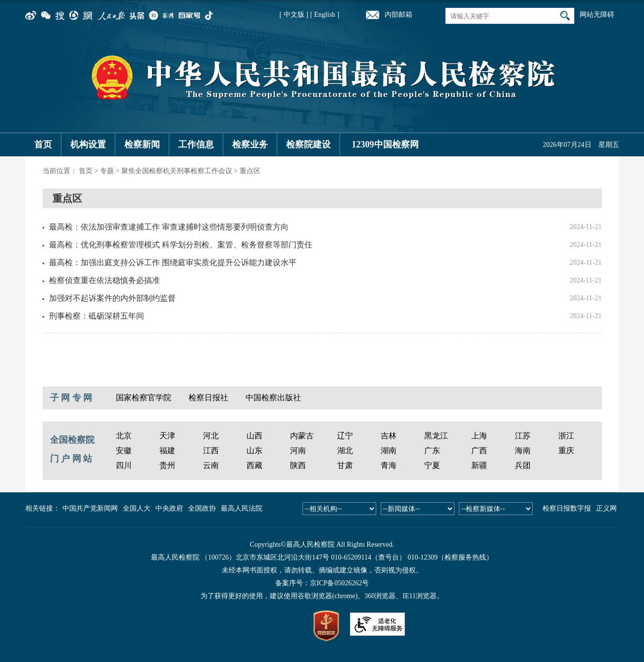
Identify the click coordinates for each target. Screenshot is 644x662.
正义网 (606, 508)
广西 (479, 450)
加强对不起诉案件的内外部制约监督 (112, 298)
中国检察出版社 (273, 398)
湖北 (345, 450)
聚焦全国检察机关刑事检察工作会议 (177, 171)
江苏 (523, 436)
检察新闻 (142, 144)
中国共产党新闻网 (90, 508)
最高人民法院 (242, 508)
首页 (43, 144)
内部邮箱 (398, 15)
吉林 (389, 436)
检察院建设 (308, 144)
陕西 (298, 465)
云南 (211, 465)
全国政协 (202, 508)
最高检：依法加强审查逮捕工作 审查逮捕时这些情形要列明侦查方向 (169, 227)
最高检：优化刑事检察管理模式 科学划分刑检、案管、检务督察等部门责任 (181, 245)
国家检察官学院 (144, 398)
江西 (211, 450)
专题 (107, 171)
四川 (124, 465)
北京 (124, 436)
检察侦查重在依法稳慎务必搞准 (104, 280)
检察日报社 (208, 398)
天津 (167, 436)
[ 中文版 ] (294, 15)
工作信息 (196, 144)
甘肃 (345, 465)
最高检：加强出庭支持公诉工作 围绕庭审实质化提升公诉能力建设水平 (173, 262)
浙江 (566, 436)
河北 (211, 436)
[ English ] (324, 15)
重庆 (566, 450)
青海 (389, 465)
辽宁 (345, 436)
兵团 (523, 465)
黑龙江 (436, 436)
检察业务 (250, 144)
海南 (523, 450)
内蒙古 (302, 436)
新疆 (479, 465)
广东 (432, 450)
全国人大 (137, 508)
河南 (298, 450)
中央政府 (169, 508)
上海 (479, 436)
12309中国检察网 (385, 144)
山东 (254, 450)
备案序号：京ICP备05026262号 (322, 583)
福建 (167, 450)
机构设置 (88, 144)
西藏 (254, 465)
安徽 (124, 450)
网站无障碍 (597, 15)
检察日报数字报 (567, 508)
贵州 (167, 465)
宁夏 (432, 465)
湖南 (389, 450)
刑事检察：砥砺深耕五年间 (97, 316)
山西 (254, 436)
